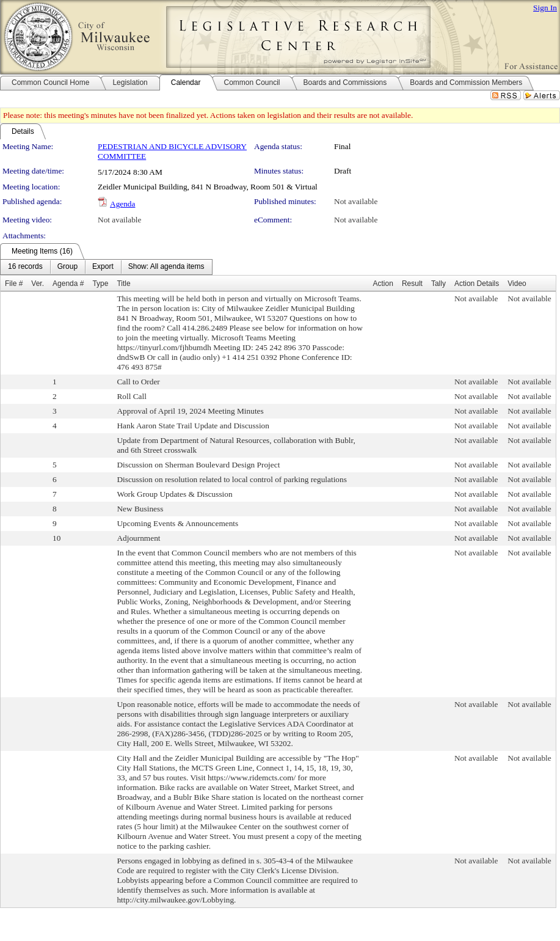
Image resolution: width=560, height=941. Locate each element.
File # (14, 284)
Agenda (122, 204)
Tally (438, 284)
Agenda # (68, 284)
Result (412, 284)
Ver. (38, 284)
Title (123, 284)
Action (383, 284)
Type (100, 284)
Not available (356, 201)
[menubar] (106, 267)
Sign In (545, 8)
